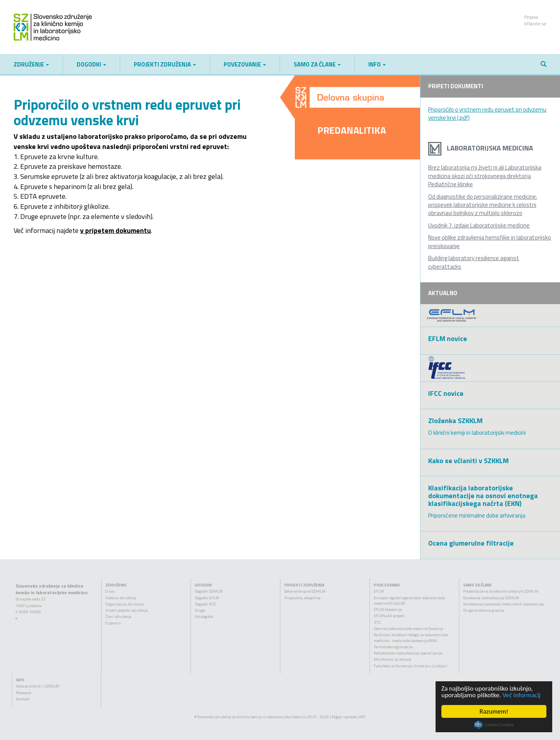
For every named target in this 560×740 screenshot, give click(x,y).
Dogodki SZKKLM (209, 591)
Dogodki (91, 64)
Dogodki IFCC (206, 604)
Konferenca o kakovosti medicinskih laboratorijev (504, 604)
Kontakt (23, 699)
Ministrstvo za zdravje (392, 659)
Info (377, 64)
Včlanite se (535, 24)
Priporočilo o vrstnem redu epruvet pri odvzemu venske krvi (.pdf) (487, 114)
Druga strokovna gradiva (484, 610)
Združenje (31, 64)
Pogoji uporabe (344, 717)
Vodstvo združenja (121, 598)
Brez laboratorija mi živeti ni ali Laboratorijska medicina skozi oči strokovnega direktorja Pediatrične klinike (485, 176)
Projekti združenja (165, 64)
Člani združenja (118, 617)
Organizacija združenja (125, 604)
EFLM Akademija (388, 610)
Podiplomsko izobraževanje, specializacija (408, 653)
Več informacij (521, 695)
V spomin (113, 623)
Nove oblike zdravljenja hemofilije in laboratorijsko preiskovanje (490, 241)
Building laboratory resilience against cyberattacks (474, 262)
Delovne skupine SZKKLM (305, 591)
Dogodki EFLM (207, 598)
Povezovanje (245, 64)
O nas (110, 591)
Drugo (200, 610)
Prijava (531, 17)
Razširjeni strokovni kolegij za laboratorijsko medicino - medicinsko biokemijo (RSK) (411, 638)
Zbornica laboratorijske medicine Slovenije (408, 629)
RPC (362, 717)
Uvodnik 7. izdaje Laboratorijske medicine (479, 225)
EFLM (379, 591)
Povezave (24, 693)
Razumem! (494, 711)
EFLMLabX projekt (389, 616)
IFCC (377, 622)
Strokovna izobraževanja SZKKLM (491, 598)
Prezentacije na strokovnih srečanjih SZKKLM (501, 591)
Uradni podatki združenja (127, 610)
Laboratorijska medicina (481, 148)
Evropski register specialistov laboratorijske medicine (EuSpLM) (409, 601)
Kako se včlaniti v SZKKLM (38, 686)
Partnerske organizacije (393, 647)
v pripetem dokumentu (115, 230)
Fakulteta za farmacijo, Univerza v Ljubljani (410, 666)
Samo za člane (317, 64)
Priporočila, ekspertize (302, 598)
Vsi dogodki (204, 617)
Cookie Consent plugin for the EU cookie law (494, 725)
